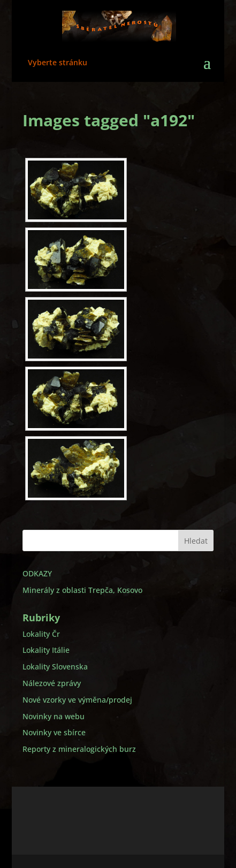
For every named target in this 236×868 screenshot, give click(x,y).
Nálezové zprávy (52, 683)
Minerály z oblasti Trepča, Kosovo (82, 590)
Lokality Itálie (46, 650)
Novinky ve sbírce (54, 732)
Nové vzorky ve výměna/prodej (77, 700)
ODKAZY (37, 573)
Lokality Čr (41, 634)
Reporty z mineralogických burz (79, 749)
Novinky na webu (54, 716)
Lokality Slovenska (55, 667)
